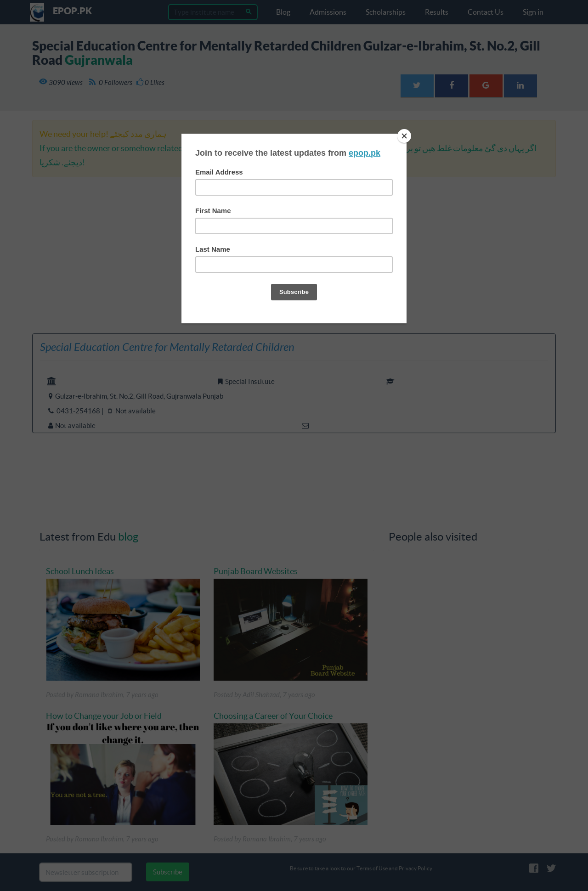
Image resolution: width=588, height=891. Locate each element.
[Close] (404, 136)
